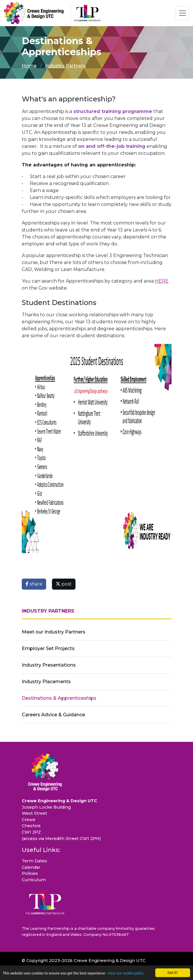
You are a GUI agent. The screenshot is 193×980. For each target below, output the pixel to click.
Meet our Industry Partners (54, 632)
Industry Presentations (49, 665)
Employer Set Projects (48, 648)
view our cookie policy (126, 974)
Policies (30, 873)
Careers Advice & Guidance (53, 715)
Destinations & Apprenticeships (59, 698)
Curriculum (34, 880)
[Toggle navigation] (183, 13)
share (34, 584)
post (64, 584)
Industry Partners (65, 66)
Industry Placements (46, 682)
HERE (162, 281)
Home (29, 66)
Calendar (31, 867)
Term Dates (34, 861)
